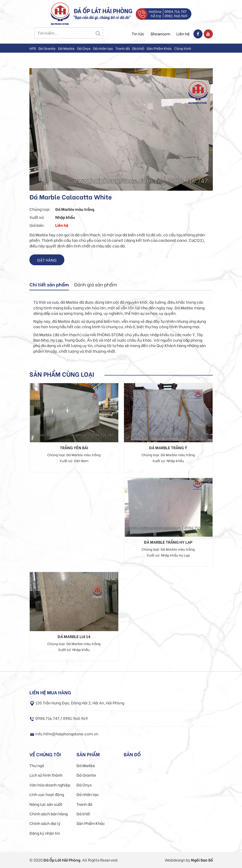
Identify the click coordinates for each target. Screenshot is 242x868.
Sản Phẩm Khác (159, 48)
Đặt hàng (47, 260)
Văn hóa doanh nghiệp (50, 785)
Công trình (183, 48)
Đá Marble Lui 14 (74, 636)
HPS (33, 48)
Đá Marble (66, 48)
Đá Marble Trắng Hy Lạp (168, 542)
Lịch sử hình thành (46, 775)
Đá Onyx (84, 48)
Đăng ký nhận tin (45, 833)
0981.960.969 (176, 16)
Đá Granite (47, 48)
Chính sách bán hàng (49, 814)
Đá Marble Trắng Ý (168, 447)
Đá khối (138, 48)
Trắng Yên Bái (74, 447)
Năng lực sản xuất (46, 804)
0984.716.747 (175, 11)
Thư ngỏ (37, 765)
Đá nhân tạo (103, 48)
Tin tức (138, 34)
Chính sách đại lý (45, 823)
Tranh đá (123, 48)
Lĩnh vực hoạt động (47, 794)
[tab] (49, 285)
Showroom (160, 34)
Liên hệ (183, 34)
